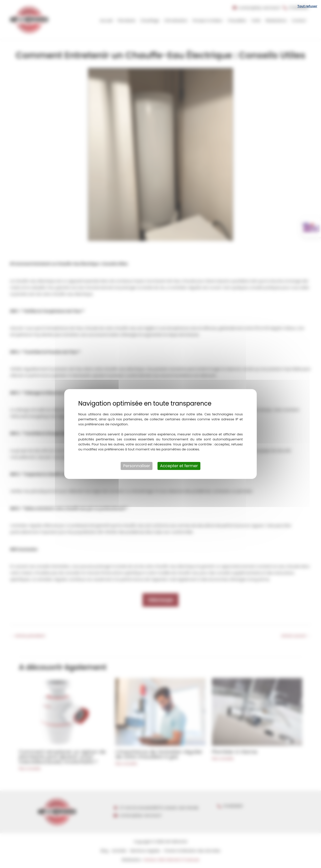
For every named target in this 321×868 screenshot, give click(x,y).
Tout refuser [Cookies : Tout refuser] (307, 6)
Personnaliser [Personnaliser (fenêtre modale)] (137, 466)
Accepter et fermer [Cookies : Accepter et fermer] (179, 466)
